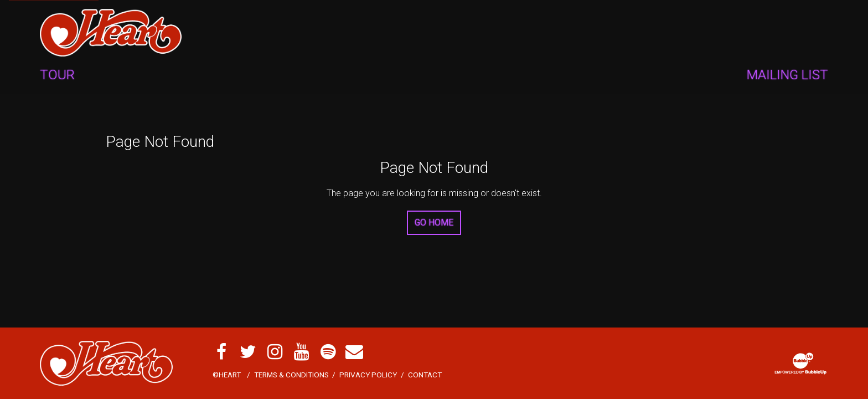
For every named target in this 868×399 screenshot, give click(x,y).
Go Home (434, 222)
